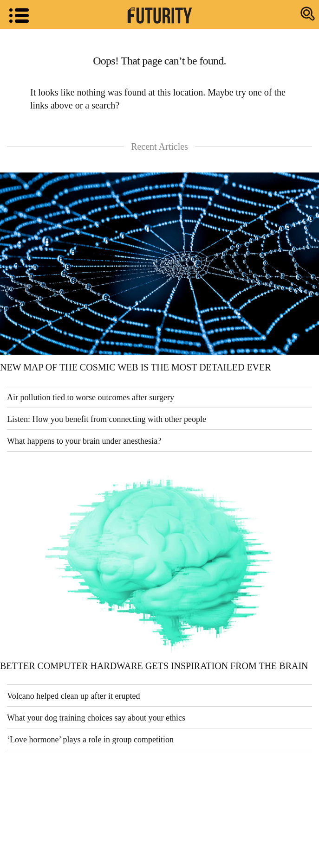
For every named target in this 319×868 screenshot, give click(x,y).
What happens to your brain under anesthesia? (84, 441)
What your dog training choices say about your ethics (96, 718)
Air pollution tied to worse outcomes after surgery (91, 397)
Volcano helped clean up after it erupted (74, 696)
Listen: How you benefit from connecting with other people (107, 419)
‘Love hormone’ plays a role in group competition (90, 740)
